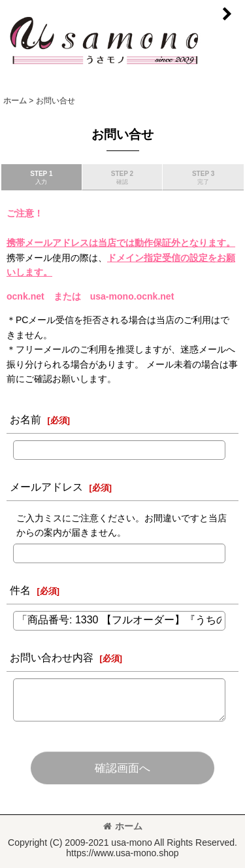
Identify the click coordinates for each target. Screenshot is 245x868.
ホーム (123, 826)
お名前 (25, 419)
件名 (20, 590)
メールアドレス (46, 487)
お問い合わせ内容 (52, 657)
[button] (227, 14)
